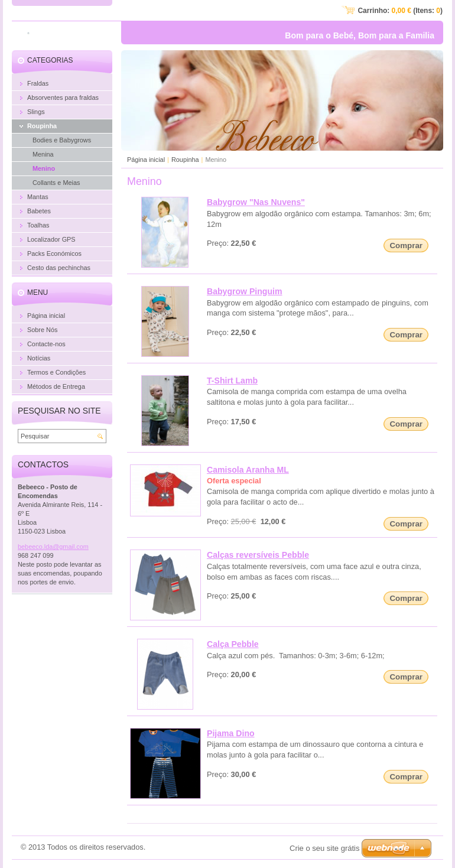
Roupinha (185, 160)
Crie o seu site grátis (325, 848)
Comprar (406, 246)
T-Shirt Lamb (232, 381)
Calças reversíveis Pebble (258, 555)
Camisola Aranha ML (248, 470)
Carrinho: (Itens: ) (400, 11)
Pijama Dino (231, 733)
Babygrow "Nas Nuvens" (256, 202)
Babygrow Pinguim (245, 291)
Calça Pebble (233, 644)
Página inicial (146, 160)
